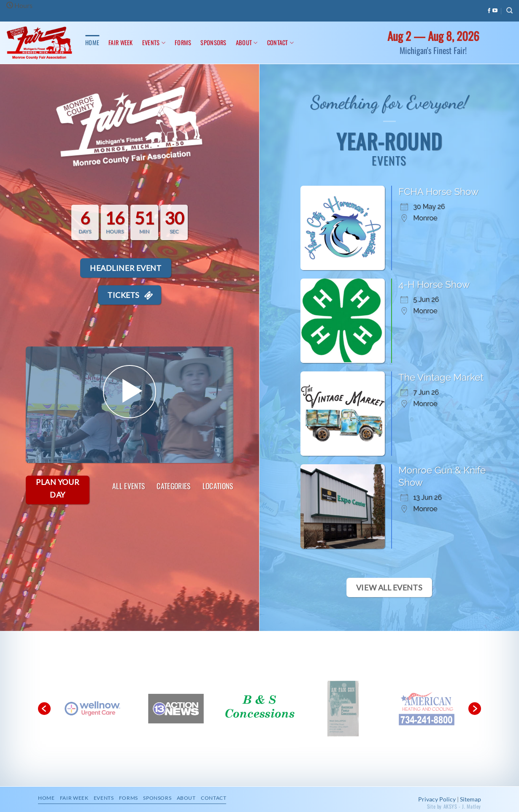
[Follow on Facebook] (489, 11)
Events (154, 42)
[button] (44, 679)
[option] (176, 679)
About (247, 42)
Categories (174, 486)
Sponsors (213, 42)
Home (92, 42)
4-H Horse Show (434, 255)
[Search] (510, 11)
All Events (129, 486)
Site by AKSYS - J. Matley (454, 777)
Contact (281, 42)
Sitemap (470, 770)
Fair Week (121, 42)
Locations (218, 486)
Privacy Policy (437, 770)
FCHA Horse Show (438, 192)
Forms (183, 42)
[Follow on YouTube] (495, 11)
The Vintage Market (441, 348)
